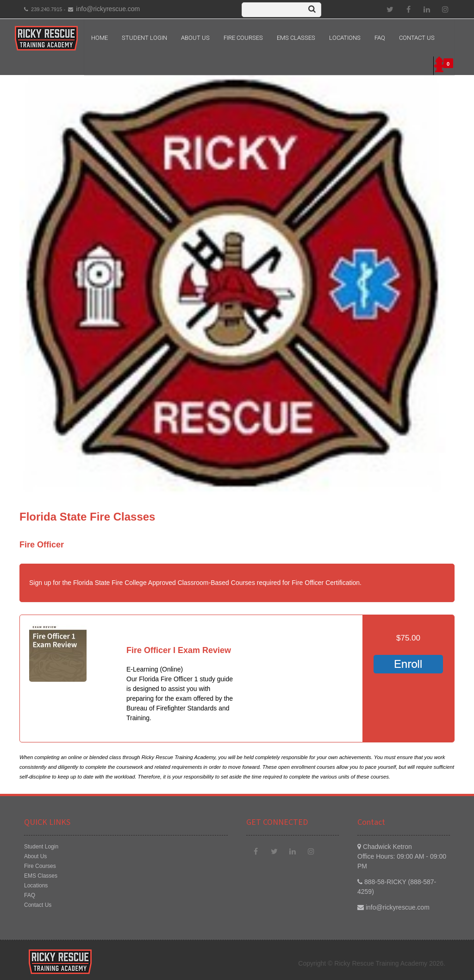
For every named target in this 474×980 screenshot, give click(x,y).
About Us (195, 38)
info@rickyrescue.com (108, 9)
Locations (345, 38)
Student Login (144, 38)
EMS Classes (296, 38)
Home (100, 38)
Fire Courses (243, 38)
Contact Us (417, 38)
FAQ (380, 38)
